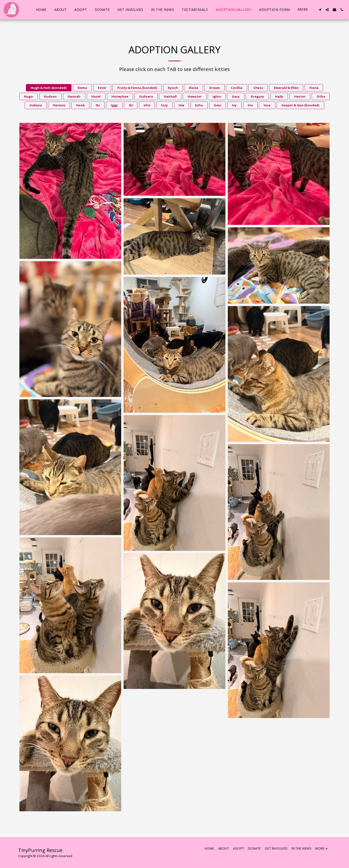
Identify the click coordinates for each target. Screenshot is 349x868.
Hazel (96, 96)
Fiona (314, 88)
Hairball (170, 96)
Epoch (173, 88)
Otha (321, 96)
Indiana (36, 105)
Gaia (217, 105)
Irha (147, 105)
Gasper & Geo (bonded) (300, 105)
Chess (258, 88)
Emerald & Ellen (286, 88)
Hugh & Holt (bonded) (49, 88)
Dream (214, 88)
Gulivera (146, 96)
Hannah (74, 96)
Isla (181, 105)
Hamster (195, 96)
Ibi (98, 105)
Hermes (59, 105)
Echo (199, 105)
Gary (236, 96)
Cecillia (237, 88)
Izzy (165, 105)
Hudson (50, 96)
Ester (102, 88)
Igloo (217, 96)
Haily (279, 96)
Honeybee (120, 96)
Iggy (114, 105)
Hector (300, 96)
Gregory (257, 96)
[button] (320, 10)
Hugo (28, 96)
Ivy (234, 105)
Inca (267, 105)
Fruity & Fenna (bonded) (137, 88)
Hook (80, 105)
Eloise (194, 88)
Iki (131, 105)
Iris (250, 105)
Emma (82, 88)
